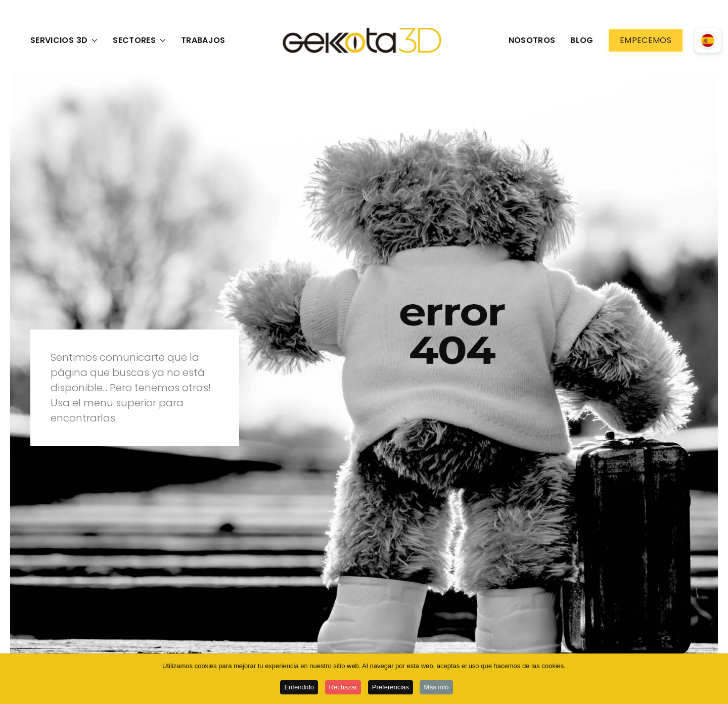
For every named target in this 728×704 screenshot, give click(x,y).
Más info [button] (436, 688)
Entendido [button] (299, 688)
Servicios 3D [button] (64, 40)
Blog (582, 40)
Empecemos (646, 40)
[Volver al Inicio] (364, 40)
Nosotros (532, 40)
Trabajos (203, 40)
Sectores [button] (139, 40)
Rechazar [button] (343, 688)
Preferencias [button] (391, 688)
